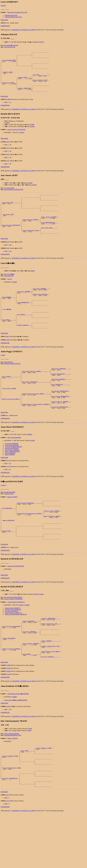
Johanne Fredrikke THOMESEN (13, 638)
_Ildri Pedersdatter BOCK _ (31, 245)
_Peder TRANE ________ (27, 798)
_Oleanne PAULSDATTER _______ (60, 398)
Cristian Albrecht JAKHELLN (16, 641)
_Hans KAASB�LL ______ (9, 314)
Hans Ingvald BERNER (14, 468)
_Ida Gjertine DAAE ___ (9, 89)
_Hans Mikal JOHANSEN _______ (60, 404)
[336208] (27, 644)
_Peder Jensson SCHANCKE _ (49, 229)
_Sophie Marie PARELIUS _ (41, 311)
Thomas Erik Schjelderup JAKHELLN (16, 653)
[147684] (41, 633)
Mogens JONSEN (12, 785)
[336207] (21, 644)
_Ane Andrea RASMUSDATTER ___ (60, 437)
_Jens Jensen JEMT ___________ (11, 212)
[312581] (32, 134)
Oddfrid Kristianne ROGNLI (12, 386)
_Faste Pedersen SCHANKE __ (31, 233)
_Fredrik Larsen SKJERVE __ (52, 544)
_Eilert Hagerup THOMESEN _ (31, 688)
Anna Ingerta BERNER (12, 474)
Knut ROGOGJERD (9, 523)
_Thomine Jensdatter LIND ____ (51, 664)
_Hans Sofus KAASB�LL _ (24, 307)
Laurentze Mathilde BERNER (13, 478)
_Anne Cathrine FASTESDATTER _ (11, 239)
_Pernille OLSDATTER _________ (51, 703)
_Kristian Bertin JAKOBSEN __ (60, 431)
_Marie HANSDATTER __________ (60, 411)
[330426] (14, 298)
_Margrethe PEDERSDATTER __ (10, 831)
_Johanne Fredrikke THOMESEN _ (11, 694)
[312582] (7, 130)
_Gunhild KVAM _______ (9, 568)
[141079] (3, 516)
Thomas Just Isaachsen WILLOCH (17, 12)
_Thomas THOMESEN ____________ (51, 684)
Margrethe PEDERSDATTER (13, 782)
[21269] (3, 378)
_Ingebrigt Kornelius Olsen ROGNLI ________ (36, 422)
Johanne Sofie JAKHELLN (13, 647)
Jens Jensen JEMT (9, 196)
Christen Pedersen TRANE (11, 781)
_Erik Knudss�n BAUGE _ (9, 62)
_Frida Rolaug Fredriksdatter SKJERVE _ (30, 547)
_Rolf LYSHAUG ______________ (11, 401)
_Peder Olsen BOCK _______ (49, 242)
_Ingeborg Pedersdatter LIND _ (51, 691)
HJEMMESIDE (5, 26)
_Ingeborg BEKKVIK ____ (24, 347)
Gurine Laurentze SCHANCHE (16, 137)
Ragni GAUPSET (12, 528)
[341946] (32, 471)
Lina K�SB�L (8, 328)
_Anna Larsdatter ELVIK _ (41, 86)
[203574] (41, 42)
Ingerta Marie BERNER (12, 476)
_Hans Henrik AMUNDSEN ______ (60, 392)
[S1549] (9, 715)
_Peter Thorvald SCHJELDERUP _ (11, 667)
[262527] (3, 6)
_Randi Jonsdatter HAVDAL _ (52, 550)
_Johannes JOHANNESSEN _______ (51, 657)
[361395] (22, 140)
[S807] (7, 359)
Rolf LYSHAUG (8, 385)
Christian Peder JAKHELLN (13, 648)
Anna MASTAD (9, 291)
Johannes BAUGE (8, 76)
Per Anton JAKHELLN (12, 650)
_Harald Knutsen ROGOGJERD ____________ (30, 535)
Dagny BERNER (10, 485)
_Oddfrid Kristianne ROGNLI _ (11, 428)
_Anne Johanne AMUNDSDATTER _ (60, 425)
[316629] (34, 193)
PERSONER (4, 20)
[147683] (36, 633)
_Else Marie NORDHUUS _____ (31, 673)
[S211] (7, 850)
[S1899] (9, 107)
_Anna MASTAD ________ (9, 341)
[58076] (33, 286)
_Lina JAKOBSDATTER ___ (24, 320)
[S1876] (9, 753)
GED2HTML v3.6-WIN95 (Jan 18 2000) (23, 30)
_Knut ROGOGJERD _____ (9, 541)
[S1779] (9, 491)
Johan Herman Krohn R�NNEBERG (18, 741)
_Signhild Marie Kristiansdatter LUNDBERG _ (36, 434)
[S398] (8, 712)
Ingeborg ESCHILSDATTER (16, 605)
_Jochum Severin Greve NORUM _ (51, 697)
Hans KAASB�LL (9, 290)
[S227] (8, 149)
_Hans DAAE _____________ (41, 79)
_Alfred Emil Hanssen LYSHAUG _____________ (36, 395)
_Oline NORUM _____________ (31, 700)
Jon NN (10, 295)
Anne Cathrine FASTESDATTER (14, 197)
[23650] (29, 778)
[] (3, 23)
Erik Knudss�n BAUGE (11, 45)
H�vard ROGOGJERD (9, 555)
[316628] (30, 191)
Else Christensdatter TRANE (12, 819)
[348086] (14, 744)
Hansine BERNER (10, 484)
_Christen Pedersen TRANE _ (10, 804)
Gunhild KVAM (9, 525)
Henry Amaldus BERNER (12, 482)
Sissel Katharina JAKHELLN (13, 652)
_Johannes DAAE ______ (24, 82)
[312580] (32, 132)
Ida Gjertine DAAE (10, 47)
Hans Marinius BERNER (12, 481)
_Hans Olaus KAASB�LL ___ (41, 304)
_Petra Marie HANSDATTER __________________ (36, 407)
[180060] (29, 465)
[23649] (30, 776)
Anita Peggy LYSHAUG (10, 415)
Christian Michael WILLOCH (13, 17)
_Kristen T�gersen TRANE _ (44, 795)
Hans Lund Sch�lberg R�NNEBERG (16, 747)
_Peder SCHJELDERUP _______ (31, 661)
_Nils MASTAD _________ (24, 334)
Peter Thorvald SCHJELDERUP (13, 636)
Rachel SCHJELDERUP (9, 681)
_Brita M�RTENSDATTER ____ (49, 236)
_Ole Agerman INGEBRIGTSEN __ (60, 418)
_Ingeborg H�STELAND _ (25, 95)
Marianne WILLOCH (11, 15)
